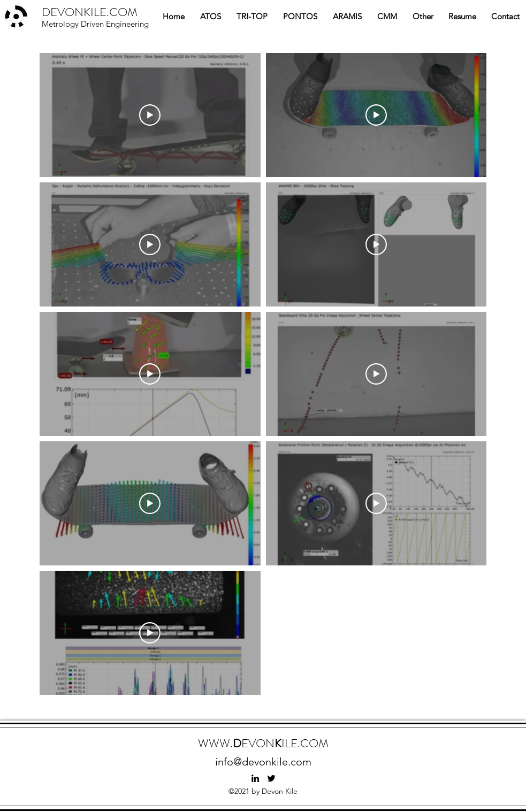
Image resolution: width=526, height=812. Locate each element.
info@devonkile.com (263, 762)
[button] (211, 16)
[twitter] (271, 778)
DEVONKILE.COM (90, 12)
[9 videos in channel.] (263, 374)
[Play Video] (150, 115)
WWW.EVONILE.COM (263, 743)
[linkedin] (255, 778)
